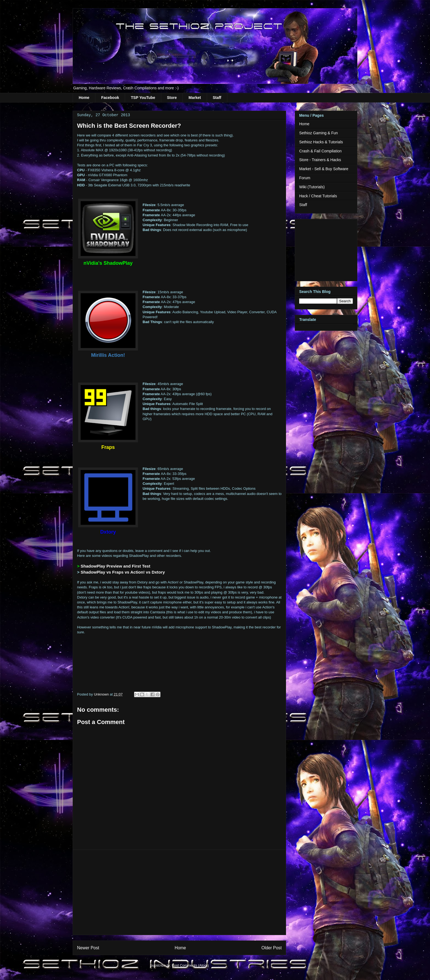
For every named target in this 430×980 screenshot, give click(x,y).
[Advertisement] (179, 892)
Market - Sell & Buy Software (324, 169)
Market (195, 98)
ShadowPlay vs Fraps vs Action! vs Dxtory (123, 572)
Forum (305, 178)
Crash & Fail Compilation (320, 151)
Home (84, 98)
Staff (217, 98)
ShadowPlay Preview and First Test (115, 566)
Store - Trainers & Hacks (320, 160)
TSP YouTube (143, 98)
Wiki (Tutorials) (312, 187)
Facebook (110, 98)
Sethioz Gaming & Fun (319, 133)
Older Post (271, 948)
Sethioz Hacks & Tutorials (321, 142)
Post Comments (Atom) (190, 965)
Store (172, 98)
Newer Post (88, 948)
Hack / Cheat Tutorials (318, 196)
